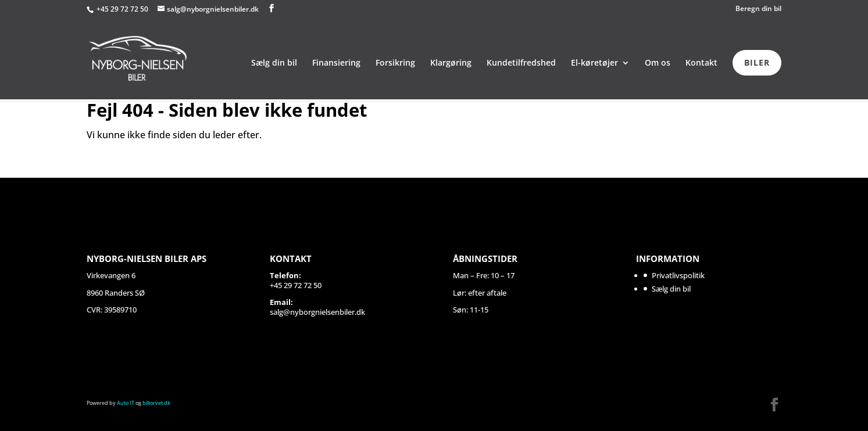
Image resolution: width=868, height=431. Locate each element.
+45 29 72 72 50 (123, 9)
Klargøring (451, 63)
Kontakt (701, 63)
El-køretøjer (594, 63)
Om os (658, 63)
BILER (757, 62)
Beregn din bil (758, 9)
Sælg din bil (274, 63)
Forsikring (395, 63)
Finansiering (336, 63)
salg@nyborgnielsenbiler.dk (317, 312)
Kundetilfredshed (521, 63)
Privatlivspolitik (678, 275)
